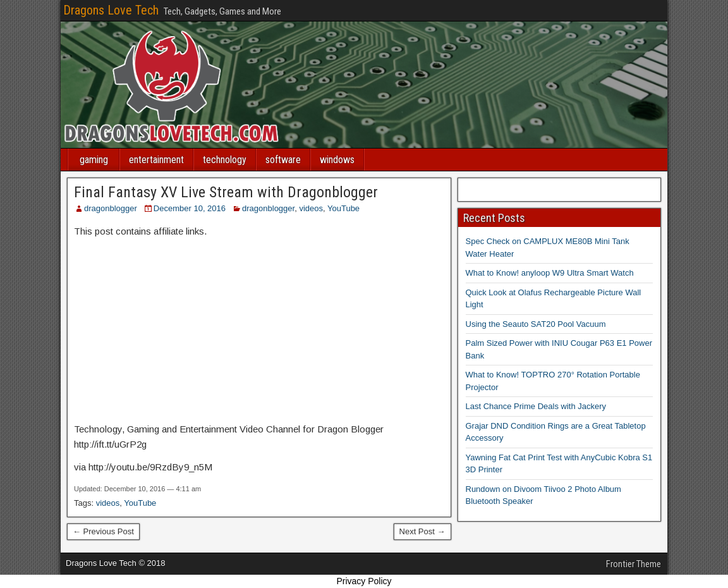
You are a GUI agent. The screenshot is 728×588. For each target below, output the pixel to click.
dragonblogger (111, 208)
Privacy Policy (364, 581)
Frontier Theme (634, 564)
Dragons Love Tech (111, 10)
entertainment (156, 160)
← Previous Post (103, 531)
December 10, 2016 (190, 208)
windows (337, 160)
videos (311, 208)
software (283, 160)
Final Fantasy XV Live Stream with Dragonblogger (226, 192)
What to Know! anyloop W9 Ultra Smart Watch (550, 273)
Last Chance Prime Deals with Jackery (536, 406)
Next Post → (422, 531)
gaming (94, 160)
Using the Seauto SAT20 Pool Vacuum (536, 324)
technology (225, 160)
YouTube (343, 208)
